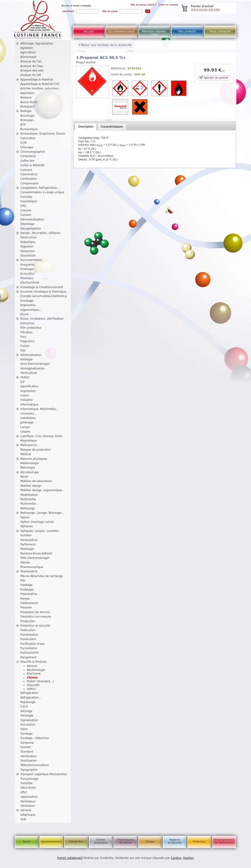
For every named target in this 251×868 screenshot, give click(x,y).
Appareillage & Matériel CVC (40, 84)
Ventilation (28, 806)
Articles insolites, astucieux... (41, 88)
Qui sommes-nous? (122, 31)
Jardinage (27, 422)
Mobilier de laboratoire (36, 481)
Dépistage (27, 224)
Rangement (28, 657)
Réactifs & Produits (33, 662)
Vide (23, 819)
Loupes (25, 432)
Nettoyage (28, 508)
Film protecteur (31, 328)
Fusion (25, 346)
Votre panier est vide (205, 10)
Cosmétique (29, 201)
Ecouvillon (27, 274)
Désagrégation (31, 229)
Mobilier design (31, 486)
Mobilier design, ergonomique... (42, 490)
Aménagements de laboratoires (224, 841)
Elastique (27, 278)
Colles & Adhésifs (32, 165)
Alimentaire (28, 57)
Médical (26, 454)
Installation (28, 418)
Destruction (28, 237)
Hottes (25, 377)
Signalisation (29, 720)
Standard (27, 752)
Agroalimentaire (51, 842)
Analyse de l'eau (32, 66)
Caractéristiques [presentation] (112, 127)
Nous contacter (220, 31)
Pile (23, 581)
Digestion (27, 247)
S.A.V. (24, 706)
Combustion (29, 179)
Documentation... (32, 260)
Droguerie (27, 265)
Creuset (26, 210)
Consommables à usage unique (42, 192)
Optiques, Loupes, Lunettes (39, 531)
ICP (22, 382)
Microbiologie (30, 472)
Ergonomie (28, 305)
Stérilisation (29, 761)
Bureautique (29, 129)
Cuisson (26, 215)
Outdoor (26, 535)
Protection (199, 842)
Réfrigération (29, 693)
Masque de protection (36, 450)
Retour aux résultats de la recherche (105, 45)
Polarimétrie (29, 594)
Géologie (26, 359)
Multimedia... (29, 504)
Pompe (25, 599)
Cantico (176, 858)
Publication (28, 630)
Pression (26, 608)
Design (150, 842)
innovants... (28, 414)
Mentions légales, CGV (154, 33)
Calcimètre (28, 138)
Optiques (27, 526)
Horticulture (29, 373)
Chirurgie (27, 147)
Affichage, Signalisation (37, 44)
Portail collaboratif (70, 858)
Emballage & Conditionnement (42, 287)
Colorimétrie (29, 174)
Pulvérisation (29, 635)
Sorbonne (27, 743)
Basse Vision (29, 102)
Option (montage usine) (37, 522)
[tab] (86, 127)
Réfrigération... (31, 698)
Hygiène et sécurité (175, 841)
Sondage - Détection (35, 738)
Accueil (89, 31)
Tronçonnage (29, 779)
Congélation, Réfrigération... (40, 188)
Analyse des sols (32, 71)
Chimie (32, 678)
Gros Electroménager (35, 364)
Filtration (26, 332)
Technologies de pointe (125, 841)
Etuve (24, 314)
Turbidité (26, 783)
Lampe (25, 427)
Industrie (26, 400)
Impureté (33, 685)
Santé (27, 842)
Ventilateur (28, 801)
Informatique (29, 405)
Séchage (26, 711)
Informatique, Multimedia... (39, 409)
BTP (23, 125)
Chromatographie (33, 152)
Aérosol (32, 666)
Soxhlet (26, 747)
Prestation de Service (35, 612)
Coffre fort (27, 161)
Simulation (28, 725)
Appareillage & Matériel (37, 80)
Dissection (28, 251)
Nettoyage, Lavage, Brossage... (42, 513)
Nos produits (187, 31)
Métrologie (28, 468)
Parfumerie (28, 544)
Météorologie (29, 463)
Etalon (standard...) (40, 681)
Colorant (26, 170)
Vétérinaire (28, 815)
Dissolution (28, 256)
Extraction (27, 323)
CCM (23, 143)
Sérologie (27, 716)
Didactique (28, 242)
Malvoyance (29, 445)
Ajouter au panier (214, 77)
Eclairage (27, 269)
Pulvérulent (28, 639)
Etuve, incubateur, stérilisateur (42, 319)
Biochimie (34, 674)
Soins (24, 729)
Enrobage (27, 301)
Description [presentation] (86, 127)
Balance (26, 98)
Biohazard (27, 107)
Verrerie (26, 810)
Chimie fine (76, 842)
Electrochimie (30, 283)
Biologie (26, 111)
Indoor (25, 395)
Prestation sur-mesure (36, 617)
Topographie (29, 770)
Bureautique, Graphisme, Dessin (43, 134)
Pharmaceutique (32, 567)
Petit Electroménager (35, 558)
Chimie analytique (101, 841)
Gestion (189, 858)
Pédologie (27, 549)
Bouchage (27, 116)
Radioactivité (29, 653)
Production (28, 621)
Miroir (24, 477)
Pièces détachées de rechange (42, 576)
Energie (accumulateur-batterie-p (44, 296)
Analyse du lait (31, 75)
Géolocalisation (31, 355)
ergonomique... (31, 310)
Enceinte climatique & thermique (43, 292)
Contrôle (26, 197)
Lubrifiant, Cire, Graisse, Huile (41, 436)
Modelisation (29, 495)
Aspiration (27, 93)
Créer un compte (168, 5)
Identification (29, 386)
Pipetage (26, 585)
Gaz (23, 350)
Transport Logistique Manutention (44, 774)
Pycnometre (29, 648)
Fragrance (27, 341)
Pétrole (25, 563)
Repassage (28, 702)
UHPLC (31, 689)
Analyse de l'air (31, 61)
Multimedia (28, 499)
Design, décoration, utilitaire (40, 233)
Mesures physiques (34, 459)
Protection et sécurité (35, 626)
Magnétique (29, 441)
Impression (28, 391)
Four (23, 337)
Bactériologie (36, 670)
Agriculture (28, 52)
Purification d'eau (32, 644)
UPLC (24, 792)
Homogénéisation (33, 368)
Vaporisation (29, 797)
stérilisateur (29, 756)
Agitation (27, 48)
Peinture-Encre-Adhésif (36, 554)
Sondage (26, 734)
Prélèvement (29, 603)
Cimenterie (28, 156)
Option (25, 517)
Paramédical (29, 540)
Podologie (27, 590)
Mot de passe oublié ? (143, 5)
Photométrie (29, 571)
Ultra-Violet (28, 788)
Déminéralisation (32, 220)
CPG (23, 206)
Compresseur (30, 183)
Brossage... (28, 120)
